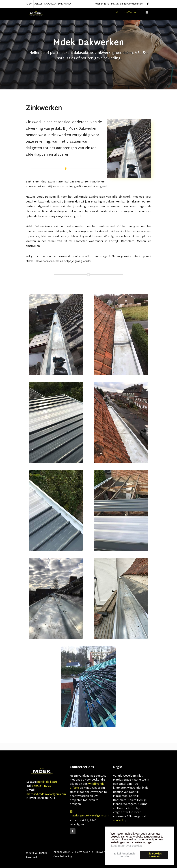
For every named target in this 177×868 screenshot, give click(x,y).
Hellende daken (61, 852)
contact (118, 820)
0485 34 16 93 (102, 4)
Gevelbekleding (63, 857)
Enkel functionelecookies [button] (125, 855)
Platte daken (83, 852)
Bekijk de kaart (47, 782)
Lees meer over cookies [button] (126, 846)
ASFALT (38, 4)
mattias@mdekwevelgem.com (127, 4)
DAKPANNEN (65, 4)
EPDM (30, 4)
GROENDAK (50, 4)
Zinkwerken (102, 852)
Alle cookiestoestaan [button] (154, 855)
